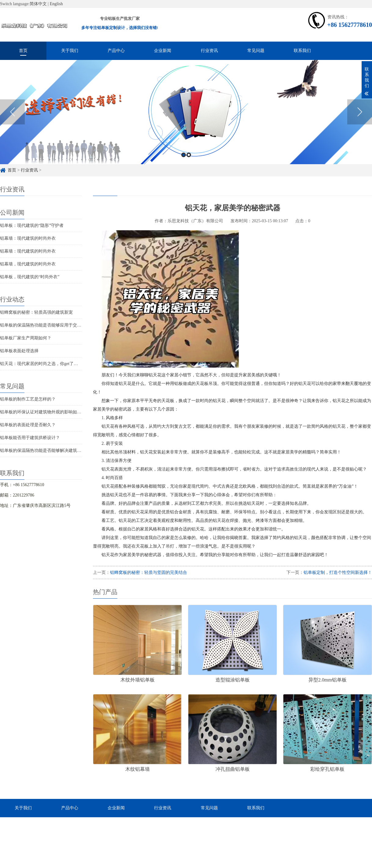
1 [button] (184, 160)
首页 (23, 51)
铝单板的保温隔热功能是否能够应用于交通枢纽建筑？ (51, 325)
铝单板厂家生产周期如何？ (26, 338)
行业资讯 (209, 51)
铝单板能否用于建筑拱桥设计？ (30, 438)
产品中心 (116, 51)
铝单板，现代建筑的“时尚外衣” (30, 277)
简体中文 (38, 4)
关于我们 (70, 51)
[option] (186, 117)
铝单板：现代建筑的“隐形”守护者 (32, 225)
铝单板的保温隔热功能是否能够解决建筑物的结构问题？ (53, 451)
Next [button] (360, 117)
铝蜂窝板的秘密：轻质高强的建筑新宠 (36, 312)
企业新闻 (163, 51)
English (56, 4)
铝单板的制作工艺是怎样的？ (28, 399)
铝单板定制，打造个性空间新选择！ (338, 573)
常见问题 (256, 51)
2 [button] (189, 160)
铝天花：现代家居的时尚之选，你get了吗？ (41, 364)
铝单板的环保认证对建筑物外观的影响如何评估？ (47, 412)
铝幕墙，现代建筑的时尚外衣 (28, 264)
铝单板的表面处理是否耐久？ (28, 425)
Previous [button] (12, 117)
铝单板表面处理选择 (19, 351)
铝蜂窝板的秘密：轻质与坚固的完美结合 (149, 573)
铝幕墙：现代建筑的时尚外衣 (28, 238)
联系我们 (302, 51)
